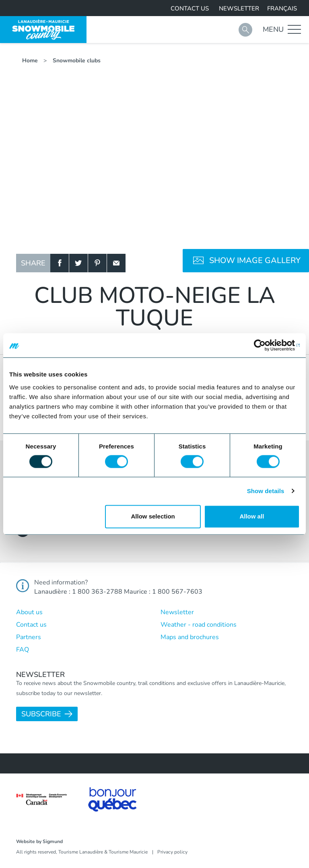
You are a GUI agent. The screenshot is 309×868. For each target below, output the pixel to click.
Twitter (78, 263)
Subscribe (41, 714)
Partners (29, 637)
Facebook (60, 263)
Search (245, 30)
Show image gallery (255, 260)
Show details (266, 491)
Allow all (252, 517)
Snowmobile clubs (77, 61)
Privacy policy (172, 852)
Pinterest (97, 263)
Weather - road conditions (199, 625)
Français (282, 8)
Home (30, 61)
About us (29, 612)
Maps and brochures (190, 637)
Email (116, 263)
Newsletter (239, 8)
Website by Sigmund (39, 841)
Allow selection (153, 517)
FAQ (23, 650)
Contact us (190, 8)
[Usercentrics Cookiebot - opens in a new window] (265, 345)
